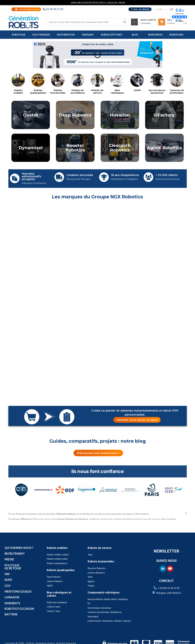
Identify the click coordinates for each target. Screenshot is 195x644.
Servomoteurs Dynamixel (157, 91)
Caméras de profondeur (177, 91)
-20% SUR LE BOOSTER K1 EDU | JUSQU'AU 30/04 (97, 3)
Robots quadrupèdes (38, 91)
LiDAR (137, 90)
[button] (137, 412)
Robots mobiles (18, 91)
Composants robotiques (106, 585)
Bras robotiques (117, 91)
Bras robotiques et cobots (60, 586)
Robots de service (97, 91)
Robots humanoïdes (58, 91)
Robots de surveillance (78, 91)
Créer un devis (140, 9)
